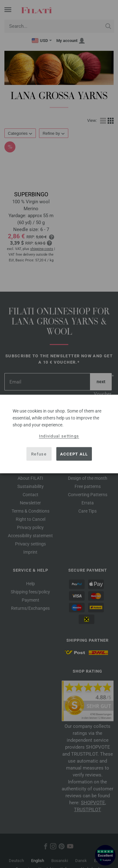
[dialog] (59, 434)
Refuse (39, 454)
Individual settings (59, 436)
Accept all (74, 454)
